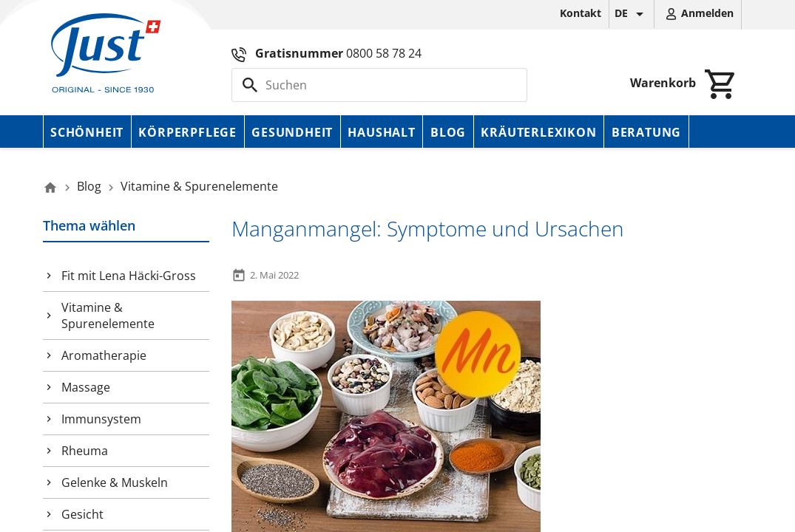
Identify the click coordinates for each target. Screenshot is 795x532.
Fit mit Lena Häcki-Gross (129, 276)
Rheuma (85, 451)
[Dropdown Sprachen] (632, 14)
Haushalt (381, 132)
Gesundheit (292, 132)
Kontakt (581, 13)
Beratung (646, 132)
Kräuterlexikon (538, 132)
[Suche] (379, 85)
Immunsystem (101, 419)
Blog (448, 132)
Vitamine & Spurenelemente (108, 316)
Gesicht (82, 514)
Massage (86, 387)
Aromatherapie (104, 355)
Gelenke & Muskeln (115, 482)
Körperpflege (187, 132)
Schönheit (87, 132)
